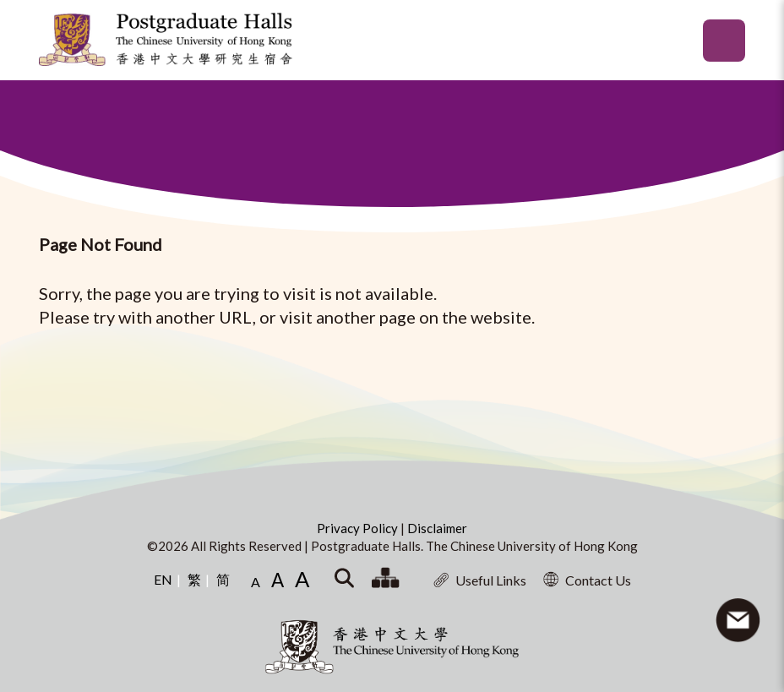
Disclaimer (437, 528)
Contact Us (587, 580)
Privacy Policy (359, 528)
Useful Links (480, 580)
